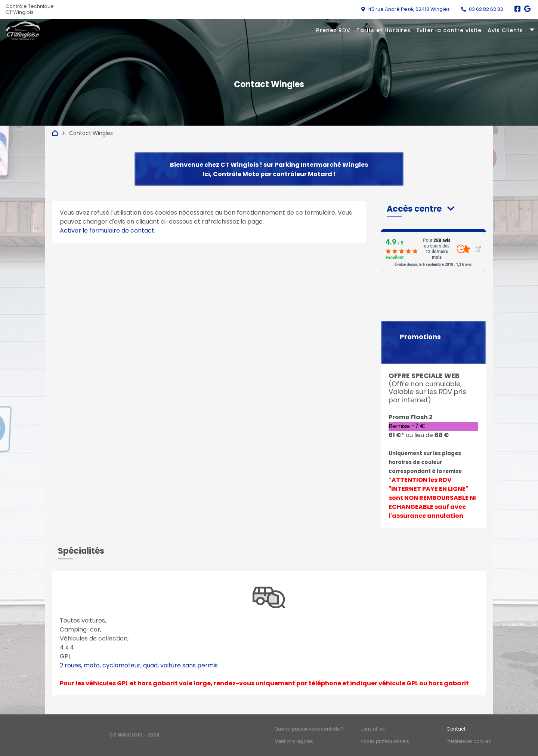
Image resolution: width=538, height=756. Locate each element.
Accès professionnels (385, 741)
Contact (456, 729)
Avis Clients (505, 30)
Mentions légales (294, 741)
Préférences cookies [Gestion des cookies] (469, 741)
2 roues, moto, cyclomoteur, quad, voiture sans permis (139, 665)
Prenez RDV (333, 30)
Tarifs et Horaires (384, 30)
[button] (420, 209)
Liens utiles (373, 729)
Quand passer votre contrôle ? (309, 729)
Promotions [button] (420, 337)
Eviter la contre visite (449, 30)
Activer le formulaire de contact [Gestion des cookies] (107, 231)
